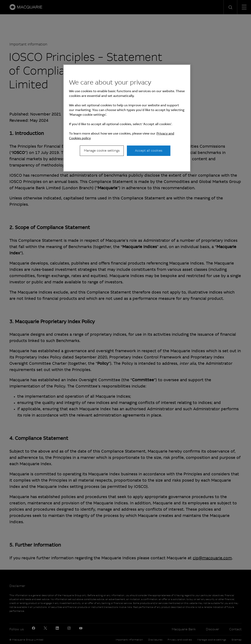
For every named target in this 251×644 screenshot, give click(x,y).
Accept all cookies (149, 151)
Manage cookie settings (102, 151)
